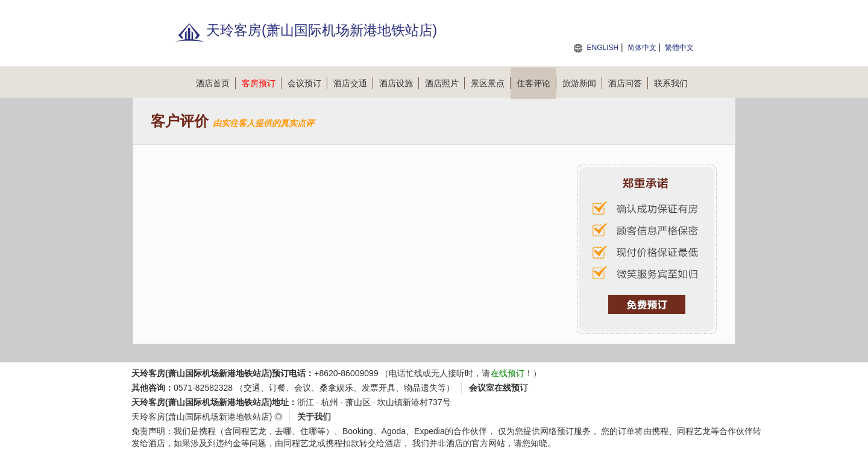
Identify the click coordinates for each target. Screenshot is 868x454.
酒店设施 (399, 83)
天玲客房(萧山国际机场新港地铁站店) (202, 417)
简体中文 (642, 48)
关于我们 (314, 417)
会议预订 (307, 83)
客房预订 (262, 83)
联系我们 (671, 83)
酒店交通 (353, 83)
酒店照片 (445, 83)
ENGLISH (602, 48)
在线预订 (508, 373)
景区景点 (491, 83)
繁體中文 (679, 48)
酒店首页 (216, 83)
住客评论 (536, 83)
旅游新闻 (582, 83)
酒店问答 (628, 83)
